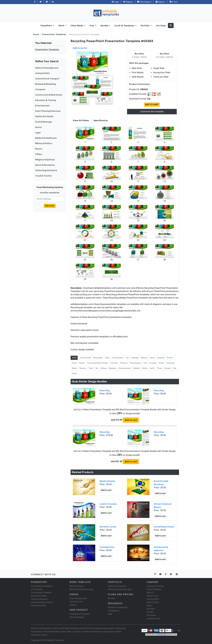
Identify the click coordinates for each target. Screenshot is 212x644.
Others (39, 154)
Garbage (135, 358)
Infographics (114, 611)
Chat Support (144, 2)
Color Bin (114, 363)
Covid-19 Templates (124, 26)
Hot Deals (161, 26)
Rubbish (137, 368)
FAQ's (149, 606)
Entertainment (42, 106)
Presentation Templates (54, 34)
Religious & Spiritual (45, 160)
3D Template (37, 589)
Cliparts (73, 605)
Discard (168, 368)
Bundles (104, 26)
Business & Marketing (46, 84)
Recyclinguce (136, 363)
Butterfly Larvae (108, 527)
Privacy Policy (153, 599)
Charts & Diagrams (39, 599)
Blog (110, 614)
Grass (74, 373)
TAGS (74, 358)
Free (92, 26)
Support (160, 2)
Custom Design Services (42, 602)
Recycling (105, 390)
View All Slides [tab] (81, 120)
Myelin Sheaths (107, 481)
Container (170, 363)
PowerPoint (47, 26)
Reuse (161, 363)
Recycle (83, 368)
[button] (171, 26)
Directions (151, 615)
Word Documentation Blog (81, 589)
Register (128, 2)
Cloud (74, 363)
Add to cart (131, 420)
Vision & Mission (154, 589)
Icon (145, 363)
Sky (175, 368)
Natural (144, 358)
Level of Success (108, 504)
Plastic (82, 363)
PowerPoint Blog (38, 606)
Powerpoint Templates (80, 614)
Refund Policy (153, 602)
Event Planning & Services (48, 111)
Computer (40, 89)
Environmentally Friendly (97, 363)
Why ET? (150, 593)
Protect (170, 358)
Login (115, 2)
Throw (159, 368)
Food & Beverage (43, 122)
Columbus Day (107, 547)
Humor (39, 127)
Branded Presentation (118, 607)
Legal (38, 133)
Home (36, 34)
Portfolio (145, 26)
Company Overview (155, 586)
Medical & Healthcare (46, 138)
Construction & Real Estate (49, 95)
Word (61, 26)
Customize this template (152, 112)
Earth (152, 368)
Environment (86, 358)
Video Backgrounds (78, 598)
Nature (39, 149)
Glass (107, 358)
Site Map (151, 609)
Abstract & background (47, 68)
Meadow (113, 368)
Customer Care (153, 618)
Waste (74, 368)
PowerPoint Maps (39, 596)
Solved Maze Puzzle (164, 527)
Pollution (124, 363)
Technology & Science (46, 170)
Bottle (145, 368)
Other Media (77, 26)
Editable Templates (55, 640)
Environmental (125, 368)
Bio (97, 368)
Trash (91, 368)
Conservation (118, 358)
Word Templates (77, 586)
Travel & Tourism (43, 176)
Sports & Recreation (45, 165)
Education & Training (46, 100)
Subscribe (50, 206)
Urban (152, 358)
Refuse (104, 368)
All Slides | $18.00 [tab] (164, 55)
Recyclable (98, 358)
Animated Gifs (76, 602)
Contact (150, 612)
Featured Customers (117, 586)
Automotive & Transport (47, 79)
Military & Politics (44, 143)
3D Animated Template (41, 593)
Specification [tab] (101, 120)
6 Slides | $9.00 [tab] (139, 55)
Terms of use (152, 596)
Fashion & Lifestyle (44, 116)
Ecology (153, 363)
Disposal (161, 358)
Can (127, 358)
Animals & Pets (42, 73)
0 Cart (173, 2)
